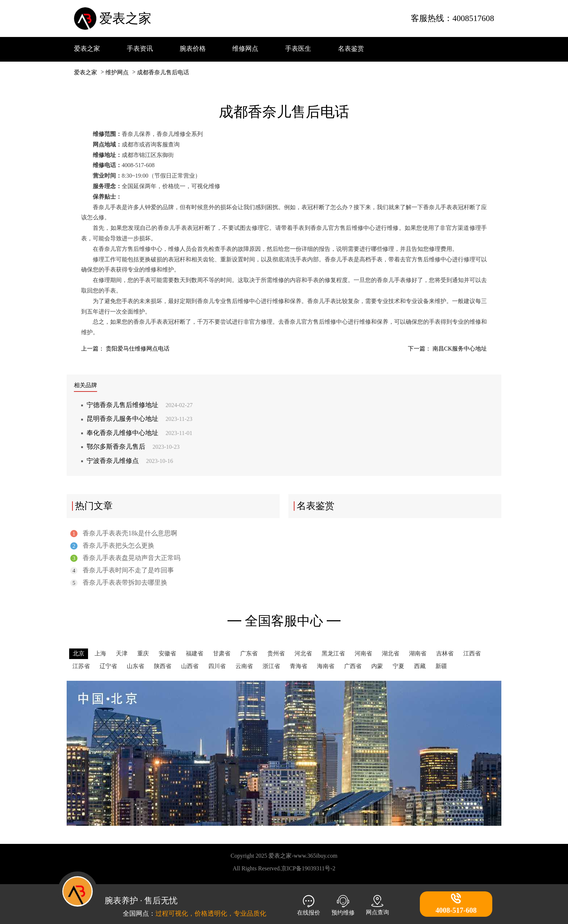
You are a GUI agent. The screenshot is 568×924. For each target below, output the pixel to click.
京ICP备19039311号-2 (308, 868)
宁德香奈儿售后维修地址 (140, 405)
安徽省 (167, 653)
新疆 (441, 666)
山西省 (190, 666)
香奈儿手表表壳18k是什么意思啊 (124, 533)
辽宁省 (108, 666)
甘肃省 (222, 653)
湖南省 (418, 653)
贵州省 (276, 653)
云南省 (244, 666)
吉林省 (445, 653)
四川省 (217, 666)
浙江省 (271, 666)
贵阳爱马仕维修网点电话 (138, 349)
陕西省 (163, 666)
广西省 (353, 666)
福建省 (195, 653)
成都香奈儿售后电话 (163, 72)
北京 (79, 653)
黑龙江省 (333, 653)
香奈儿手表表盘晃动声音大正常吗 (125, 558)
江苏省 (81, 666)
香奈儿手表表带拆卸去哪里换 (119, 583)
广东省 (249, 653)
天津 (122, 653)
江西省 (472, 653)
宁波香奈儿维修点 (130, 461)
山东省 (135, 666)
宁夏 (398, 666)
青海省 (298, 666)
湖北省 (390, 653)
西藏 (420, 666)
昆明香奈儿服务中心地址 (139, 419)
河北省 (303, 653)
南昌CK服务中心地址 (460, 349)
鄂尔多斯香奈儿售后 (133, 447)
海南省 (326, 666)
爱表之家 (125, 18)
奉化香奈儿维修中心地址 (139, 433)
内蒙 (377, 666)
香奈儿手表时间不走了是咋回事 (122, 570)
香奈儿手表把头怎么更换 (112, 546)
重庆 (143, 653)
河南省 (363, 653)
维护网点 (117, 72)
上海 (100, 653)
